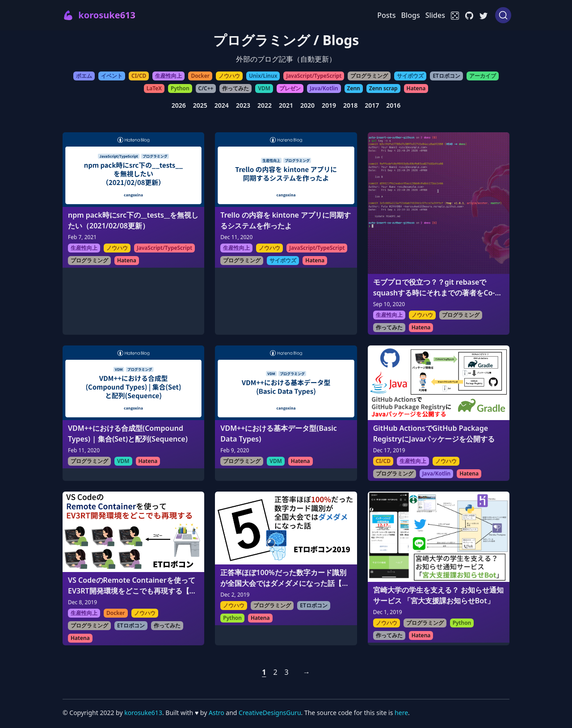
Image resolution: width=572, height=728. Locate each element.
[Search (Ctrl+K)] (503, 15)
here (401, 713)
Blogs (410, 15)
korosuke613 (143, 713)
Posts (386, 15)
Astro (217, 713)
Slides (435, 15)
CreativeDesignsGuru (270, 713)
